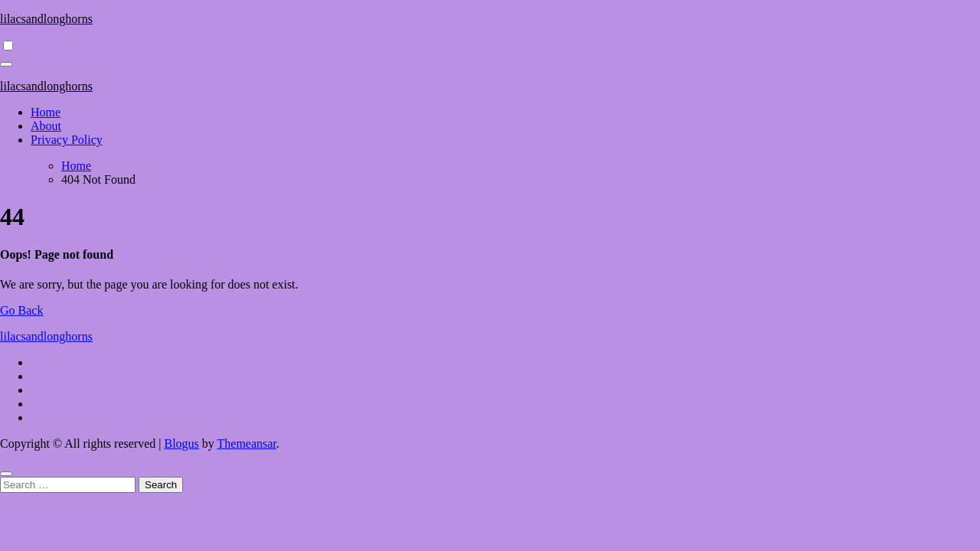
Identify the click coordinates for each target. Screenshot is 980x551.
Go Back (21, 310)
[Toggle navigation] (6, 64)
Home (46, 112)
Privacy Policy (67, 140)
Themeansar (247, 443)
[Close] (6, 474)
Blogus (181, 443)
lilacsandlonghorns (46, 19)
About (46, 126)
